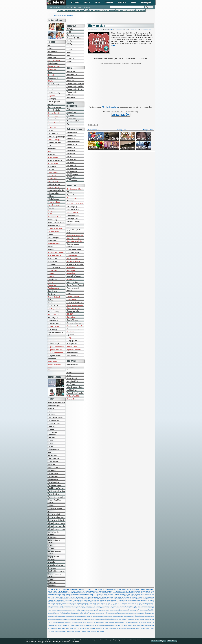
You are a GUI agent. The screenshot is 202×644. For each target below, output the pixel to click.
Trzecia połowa (54, 315)
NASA (94, 615)
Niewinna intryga (54, 226)
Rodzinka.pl (52, 285)
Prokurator (52, 264)
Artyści (51, 54)
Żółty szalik (52, 582)
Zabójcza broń (51, 628)
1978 (113, 603)
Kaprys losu (52, 149)
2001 (89, 597)
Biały (107, 605)
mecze (66, 600)
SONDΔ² (70, 314)
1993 (118, 603)
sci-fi (80, 599)
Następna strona (148, 130)
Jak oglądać (146, 2)
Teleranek (70, 399)
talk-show (88, 599)
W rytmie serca (53, 327)
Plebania (51, 250)
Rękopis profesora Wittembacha (112, 620)
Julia (50, 146)
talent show (81, 597)
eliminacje (110, 628)
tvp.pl (90, 603)
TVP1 (114, 593)
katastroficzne (133, 628)
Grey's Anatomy (124, 609)
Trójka (78, 624)
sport (119, 594)
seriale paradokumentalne (93, 596)
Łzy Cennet (52, 175)
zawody (72, 631)
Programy (109, 2)
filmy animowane (120, 628)
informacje (90, 593)
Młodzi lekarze (53, 199)
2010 (146, 594)
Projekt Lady (71, 299)
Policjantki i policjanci (56, 255)
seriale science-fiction (104, 596)
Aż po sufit (52, 57)
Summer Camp (72, 621)
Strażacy (51, 303)
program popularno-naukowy (89, 630)
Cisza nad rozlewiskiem (90, 606)
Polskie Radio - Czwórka (72, 93)
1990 (116, 603)
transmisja (121, 596)
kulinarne (152, 594)
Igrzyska (152, 609)
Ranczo (51, 276)
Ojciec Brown (92, 617)
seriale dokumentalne (68, 603)
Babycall (51, 409)
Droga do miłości (54, 110)
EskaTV (70, 50)
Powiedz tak (52, 258)
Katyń (50, 452)
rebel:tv (97, 630)
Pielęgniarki (52, 241)
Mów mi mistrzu (73, 282)
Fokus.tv (70, 47)
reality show (60, 596)
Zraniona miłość (95, 628)
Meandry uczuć (54, 187)
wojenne (57, 597)
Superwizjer (71, 317)
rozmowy (100, 630)
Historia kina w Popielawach (53, 434)
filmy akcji (69, 596)
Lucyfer (145, 612)
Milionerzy (71, 279)
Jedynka (91, 611)
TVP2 (114, 591)
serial (144, 596)
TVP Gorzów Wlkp (73, 141)
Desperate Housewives (58, 608)
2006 (91, 597)
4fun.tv (69, 53)
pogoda (153, 602)
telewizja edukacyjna (143, 630)
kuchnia (60, 600)
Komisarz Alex (53, 158)
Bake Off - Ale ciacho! (75, 204)
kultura (149, 628)
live (101, 591)
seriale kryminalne (90, 591)
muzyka (148, 591)
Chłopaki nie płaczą (55, 417)
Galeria (51, 131)
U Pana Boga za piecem (57, 523)
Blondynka (52, 69)
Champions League (64, 606)
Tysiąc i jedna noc (87, 624)
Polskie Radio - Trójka (75, 89)
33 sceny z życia (54, 406)
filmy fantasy (125, 628)
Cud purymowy (53, 420)
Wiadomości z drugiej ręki (56, 334)
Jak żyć (51, 447)
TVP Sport (71, 44)
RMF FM (142, 618)
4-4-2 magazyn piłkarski (75, 189)
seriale (100, 590)
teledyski (129, 630)
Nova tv (75, 617)
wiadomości (57, 594)
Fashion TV (71, 59)
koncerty (127, 597)
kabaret (50, 600)
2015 (63, 597)
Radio (134, 2)
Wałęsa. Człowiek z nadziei (54, 541)
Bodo (50, 72)
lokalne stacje (64, 593)
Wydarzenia (71, 124)
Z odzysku (52, 568)
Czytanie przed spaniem (72, 371)
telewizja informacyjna (129, 600)
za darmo (148, 29)
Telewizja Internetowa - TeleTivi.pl (63, 16)
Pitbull (50, 247)
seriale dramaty (111, 600)
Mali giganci (71, 267)
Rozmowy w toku (73, 311)
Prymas (117, 618)
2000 (125, 596)
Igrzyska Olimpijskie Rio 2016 (74, 231)
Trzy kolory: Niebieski (56, 520)
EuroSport (76, 10)
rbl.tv (69, 56)
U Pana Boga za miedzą (56, 529)
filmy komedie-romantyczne (118, 602)
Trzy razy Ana (53, 318)
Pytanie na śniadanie (74, 302)
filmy (102, 29)
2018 (129, 591)
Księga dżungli (72, 378)
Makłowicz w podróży (75, 264)
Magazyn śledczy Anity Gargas (54, 614)
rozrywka (137, 29)
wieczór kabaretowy (67, 631)
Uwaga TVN (145, 624)
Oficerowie (88, 617)
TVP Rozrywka (67, 623)
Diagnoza (51, 96)
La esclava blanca (94, 612)
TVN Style (111, 621)
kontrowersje (55, 600)
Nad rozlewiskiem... (97, 10)
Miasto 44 (52, 464)
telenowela (84, 603)
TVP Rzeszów (72, 168)
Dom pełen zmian (54, 107)
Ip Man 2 (51, 444)
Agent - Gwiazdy (73, 195)
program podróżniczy (59, 599)
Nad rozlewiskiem (54, 217)
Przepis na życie (54, 267)
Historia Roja (147, 609)
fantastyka (114, 628)
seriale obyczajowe (110, 590)
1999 (54, 602)
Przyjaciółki (52, 270)
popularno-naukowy (64, 630)
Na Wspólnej (53, 214)
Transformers (149, 623)
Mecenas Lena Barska (56, 190)
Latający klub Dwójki (74, 249)
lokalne (56, 593)
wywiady (86, 597)
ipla (59, 593)
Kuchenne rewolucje (74, 241)
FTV (76, 609)
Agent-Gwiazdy (147, 603)
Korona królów (53, 163)
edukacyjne (105, 602)
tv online (142, 29)
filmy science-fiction (117, 597)
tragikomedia (53, 631)
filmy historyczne (103, 597)
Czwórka (128, 606)
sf (122, 630)
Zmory (50, 579)
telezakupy (149, 630)
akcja (95, 29)
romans (106, 600)
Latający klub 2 (106, 612)
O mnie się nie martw (55, 229)
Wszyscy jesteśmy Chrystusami (53, 558)
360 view (128, 603)
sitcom (124, 630)
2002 (56, 602)
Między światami (54, 467)
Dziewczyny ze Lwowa (56, 122)
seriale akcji (104, 630)
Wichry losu (127, 626)
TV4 (92, 602)
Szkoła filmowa (72, 320)
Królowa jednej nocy (59, 612)
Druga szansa (53, 116)
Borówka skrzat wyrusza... (72, 366)
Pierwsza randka (73, 296)
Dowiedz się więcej (158, 641)
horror (124, 597)
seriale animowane (150, 596)
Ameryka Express (73, 198)
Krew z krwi (52, 166)
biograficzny (114, 594)
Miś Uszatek (50, 615)
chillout (104, 628)
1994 (49, 602)
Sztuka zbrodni (54, 306)
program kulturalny (80, 630)
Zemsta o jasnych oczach (54, 366)
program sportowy (68, 599)
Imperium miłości (66, 611)
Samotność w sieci (55, 508)
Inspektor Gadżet (72, 611)
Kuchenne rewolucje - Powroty (73, 245)
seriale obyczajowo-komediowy (138, 591)
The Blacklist (122, 623)
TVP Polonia (116, 599)
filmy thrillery (74, 596)
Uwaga (69, 338)
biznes (126, 599)
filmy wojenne (151, 599)
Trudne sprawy (53, 312)
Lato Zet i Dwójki (73, 252)
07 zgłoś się (93, 603)
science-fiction (107, 594)
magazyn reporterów (140, 597)
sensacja (138, 593)
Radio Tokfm (71, 80)
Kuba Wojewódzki (73, 238)
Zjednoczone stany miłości (54, 575)
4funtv (140, 603)
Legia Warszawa (123, 612)
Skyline (150, 620)
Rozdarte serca (54, 288)
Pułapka (51, 273)
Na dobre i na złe (54, 205)
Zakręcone (52, 359)
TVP (144, 590)
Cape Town (152, 605)
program (129, 590)
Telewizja (75, 2)
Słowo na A (102, 621)
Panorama (70, 115)
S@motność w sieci (125, 620)
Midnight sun (53, 196)
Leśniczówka (53, 172)
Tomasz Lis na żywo (74, 329)
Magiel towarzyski (73, 261)
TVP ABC (115, 621)
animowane (126, 594)
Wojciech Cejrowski (52, 627)
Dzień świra (52, 426)
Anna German (53, 51)
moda (52, 630)
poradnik (69, 630)
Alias (58, 605)
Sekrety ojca (53, 291)
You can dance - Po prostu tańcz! (139, 627)
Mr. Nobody (52, 470)
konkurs (135, 594)
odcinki (95, 589)
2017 (84, 591)
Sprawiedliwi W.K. (54, 297)
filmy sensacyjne (132, 602)
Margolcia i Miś (72, 381)
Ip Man (50, 441)
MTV (153, 612)
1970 (106, 603)
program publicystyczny (60, 603)
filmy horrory (110, 597)
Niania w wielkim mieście (57, 223)
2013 (132, 596)
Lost (143, 612)
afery (102, 602)
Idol (68, 227)
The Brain (126, 623)
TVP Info (60, 10)
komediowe (68, 594)
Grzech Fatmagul (54, 140)
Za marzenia (53, 362)
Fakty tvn (70, 109)
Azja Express (72, 201)
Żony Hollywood (73, 356)
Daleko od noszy (54, 93)
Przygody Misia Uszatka (75, 393)
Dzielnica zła (137, 608)
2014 (148, 594)
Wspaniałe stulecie (55, 350)
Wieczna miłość (54, 338)
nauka (55, 630)
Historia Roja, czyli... (55, 143)
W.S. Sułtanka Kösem (56, 353)
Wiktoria (137, 626)
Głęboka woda (53, 134)
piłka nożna (76, 600)
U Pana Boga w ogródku (57, 526)
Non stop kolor (53, 476)
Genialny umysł (104, 609)
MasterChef (71, 273)
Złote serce (52, 370)
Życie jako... (52, 585)
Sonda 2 (50, 621)
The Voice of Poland (74, 326)
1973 (111, 603)
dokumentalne (131, 599)
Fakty (78, 609)
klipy (141, 628)
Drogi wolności (53, 113)
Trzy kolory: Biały (54, 514)
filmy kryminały (126, 602)
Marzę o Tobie (53, 181)
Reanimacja (56, 620)
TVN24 (66, 10)
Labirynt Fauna (53, 458)
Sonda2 (53, 621)
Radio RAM (71, 97)
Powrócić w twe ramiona (57, 497)
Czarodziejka (115, 606)
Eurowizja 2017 (72, 219)
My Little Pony (72, 390)
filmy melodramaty (143, 599)
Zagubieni (55, 628)
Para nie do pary (54, 238)
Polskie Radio (95, 597)
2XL (49, 45)
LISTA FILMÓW (121, 115)
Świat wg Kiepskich (55, 309)
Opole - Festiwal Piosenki (75, 285)
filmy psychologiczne (81, 593)
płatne (102, 600)
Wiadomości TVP (73, 121)
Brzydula (51, 75)
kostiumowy (132, 597)
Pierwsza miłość (54, 244)
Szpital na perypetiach (90, 621)
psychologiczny (119, 593)
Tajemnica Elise (98, 623)
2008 (61, 597)
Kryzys (54, 612)
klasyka (111, 29)
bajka (128, 593)
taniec (126, 630)
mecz (63, 600)
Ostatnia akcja (53, 479)
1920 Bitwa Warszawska (56, 403)
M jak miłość (52, 178)
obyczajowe (136, 590)
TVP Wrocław (72, 177)
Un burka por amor (139, 624)
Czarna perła (53, 87)
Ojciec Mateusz (54, 232)
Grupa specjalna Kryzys (56, 137)
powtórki (75, 630)
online (127, 29)
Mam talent (71, 270)
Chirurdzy (69, 606)
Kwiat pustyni (53, 455)
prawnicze (81, 600)
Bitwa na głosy (72, 207)
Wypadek (124, 627)
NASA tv (70, 62)
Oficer (50, 235)
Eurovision (69, 609)
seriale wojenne (74, 603)
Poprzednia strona (93, 130)
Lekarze (51, 169)
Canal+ (149, 605)
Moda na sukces (54, 202)
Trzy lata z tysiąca (67, 624)
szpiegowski (79, 603)
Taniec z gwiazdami (74, 323)
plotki (57, 630)
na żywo (63, 591)
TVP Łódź (70, 156)
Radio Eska (146, 618)
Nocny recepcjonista (69, 617)
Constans (51, 415)
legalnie (119, 590)
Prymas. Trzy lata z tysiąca (54, 501)
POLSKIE (131, 29)
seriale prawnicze (119, 600)
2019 (61, 594)
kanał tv (131, 594)
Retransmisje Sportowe (75, 305)
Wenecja (51, 549)
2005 (59, 602)
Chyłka (50, 81)
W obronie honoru (55, 324)
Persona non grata (54, 485)
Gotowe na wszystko (117, 609)
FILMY (113, 46)
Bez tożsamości (54, 66)
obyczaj (124, 590)
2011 (130, 596)
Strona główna (121, 130)
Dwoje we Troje (54, 119)
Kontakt (147, 611)
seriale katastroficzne (117, 630)
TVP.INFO (99, 602)
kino (107, 29)
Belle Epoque (53, 63)
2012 (101, 599)
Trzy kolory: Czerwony (56, 517)
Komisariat (52, 155)
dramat (50, 591)
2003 (123, 603)
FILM (99, 29)
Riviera (50, 282)
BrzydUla (141, 605)
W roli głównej (72, 344)
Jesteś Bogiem (53, 450)
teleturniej (137, 630)
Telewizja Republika (74, 38)
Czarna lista (105, 606)
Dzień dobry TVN (73, 216)
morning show (149, 602)
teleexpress (133, 630)
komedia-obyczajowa (107, 593)
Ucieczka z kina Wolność (54, 533)
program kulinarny (82, 596)
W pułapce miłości (66, 626)
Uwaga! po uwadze (74, 341)
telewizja (87, 603)
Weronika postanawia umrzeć (55, 553)
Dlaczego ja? (53, 99)
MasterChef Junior (74, 276)
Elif (49, 125)
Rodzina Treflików (74, 396)
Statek (50, 300)
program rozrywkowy (107, 591)
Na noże (51, 208)
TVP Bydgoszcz (125, 621)
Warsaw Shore (72, 347)
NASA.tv (98, 615)
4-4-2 (137, 603)
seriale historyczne (145, 593)
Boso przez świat (122, 10)
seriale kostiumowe (76, 594)
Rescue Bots (61, 620)
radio (77, 597)
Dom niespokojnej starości (54, 103)
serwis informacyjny (114, 596)
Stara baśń (61, 621)
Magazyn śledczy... (74, 258)
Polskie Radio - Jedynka (75, 83)
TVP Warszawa (72, 174)
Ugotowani (71, 335)
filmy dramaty (69, 591)
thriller (125, 593)
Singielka (51, 294)
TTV (105, 621)
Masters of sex (98, 614)
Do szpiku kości (54, 423)
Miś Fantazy (71, 384)
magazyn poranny (143, 602)
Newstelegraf (72, 112)
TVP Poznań (71, 165)
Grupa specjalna (130, 609)
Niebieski (51, 617)
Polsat (65, 596)
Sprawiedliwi (57, 621)
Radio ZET (71, 77)
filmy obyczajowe (97, 593)
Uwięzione (50, 626)
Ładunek (76, 631)
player (74, 597)
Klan (70, 10)
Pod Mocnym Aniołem (56, 488)
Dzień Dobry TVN (151, 608)
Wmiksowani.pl (53, 344)
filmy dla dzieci (110, 602)
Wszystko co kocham (56, 565)
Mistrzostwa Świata (79, 602)
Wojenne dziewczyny (56, 347)
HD (105, 29)
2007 (128, 596)
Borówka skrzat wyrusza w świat (127, 605)
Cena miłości (53, 606)
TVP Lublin (71, 153)
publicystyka (76, 599)
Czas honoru (53, 90)
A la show (70, 192)
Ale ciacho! (55, 605)
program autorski (97, 600)
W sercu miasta (83, 626)
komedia (116, 29)
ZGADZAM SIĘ (172, 641)
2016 (126, 591)
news (102, 594)
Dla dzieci (122, 2)
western (62, 631)
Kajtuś (69, 375)
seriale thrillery (52, 597)
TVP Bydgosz (72, 136)
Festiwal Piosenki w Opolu (88, 609)
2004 (98, 599)
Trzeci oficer (56, 624)
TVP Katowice (72, 144)
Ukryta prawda (53, 321)
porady (72, 630)
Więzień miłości (85, 10)
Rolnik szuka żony (74, 308)
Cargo (50, 412)
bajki (64, 594)
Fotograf (51, 429)
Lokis (141, 612)
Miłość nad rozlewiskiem (145, 614)
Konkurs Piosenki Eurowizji (141, 611)
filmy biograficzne (138, 596)
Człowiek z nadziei (142, 606)
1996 (120, 603)
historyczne (137, 602)
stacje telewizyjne (120, 591)
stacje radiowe (141, 594)
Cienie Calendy (54, 84)
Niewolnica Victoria (62, 617)
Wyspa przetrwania (74, 350)
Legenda (118, 612)
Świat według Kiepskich (86, 631)
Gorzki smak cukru (110, 609)
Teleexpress (71, 118)
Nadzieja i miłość (128, 615)
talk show (83, 599)
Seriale (87, 2)
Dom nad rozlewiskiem (80, 608)
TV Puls (108, 621)
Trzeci (50, 511)
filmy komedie (97, 594)
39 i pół (51, 48)
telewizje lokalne (72, 593)
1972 (109, 603)
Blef (114, 605)
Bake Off (87, 605)
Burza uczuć (145, 605)
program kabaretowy (52, 603)
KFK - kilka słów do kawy (110, 107)
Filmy (98, 2)
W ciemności (53, 537)
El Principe (52, 128)
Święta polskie (94, 599)
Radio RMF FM (72, 74)
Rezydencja (52, 279)
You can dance (72, 353)
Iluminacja (52, 438)
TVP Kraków (71, 150)
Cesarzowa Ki (53, 78)
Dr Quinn (102, 608)
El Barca (54, 609)
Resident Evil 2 (53, 505)
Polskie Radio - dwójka (75, 86)
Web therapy (53, 330)
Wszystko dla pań (54, 356)
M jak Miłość (132, 10)
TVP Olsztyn (71, 159)
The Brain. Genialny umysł (73, 223)
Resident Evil (89, 602)
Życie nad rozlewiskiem (100, 631)
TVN (59, 591)
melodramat (71, 600)
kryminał (122, 29)
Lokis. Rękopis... (54, 461)
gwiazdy (71, 597)
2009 (122, 594)
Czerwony (124, 606)
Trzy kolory (122, 599)
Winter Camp (141, 626)
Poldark (74, 618)
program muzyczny (53, 596)
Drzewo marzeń (72, 213)
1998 (52, 602)
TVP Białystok (72, 133)
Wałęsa (93, 626)
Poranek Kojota (53, 494)
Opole (102, 617)
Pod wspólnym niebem (56, 252)
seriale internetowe (110, 630)
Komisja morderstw (55, 160)
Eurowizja (73, 609)
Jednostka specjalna (86, 611)
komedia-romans (145, 628)
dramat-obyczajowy (89, 594)
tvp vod (55, 591)
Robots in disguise (73, 620)
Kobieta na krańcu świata (75, 235)
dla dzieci (133, 593)
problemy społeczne (88, 600)
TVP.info (70, 29)
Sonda (153, 620)
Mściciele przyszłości (75, 387)
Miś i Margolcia (56, 615)
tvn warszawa (58, 631)
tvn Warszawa (72, 180)
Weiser (51, 546)
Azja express (76, 605)
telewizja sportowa (147, 600)
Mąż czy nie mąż (54, 184)
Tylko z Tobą (81, 624)
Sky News (70, 35)
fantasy (136, 599)
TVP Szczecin (72, 171)
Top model (71, 332)
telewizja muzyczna (138, 600)
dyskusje (107, 628)
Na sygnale (52, 211)
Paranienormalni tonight (73, 289)
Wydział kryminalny (118, 627)
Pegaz (69, 293)
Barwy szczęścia (110, 10)
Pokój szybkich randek (56, 491)
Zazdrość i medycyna (56, 571)
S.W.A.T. (120, 620)
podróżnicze (147, 597)
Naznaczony (53, 220)
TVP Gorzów (136, 621)
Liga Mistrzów (72, 255)
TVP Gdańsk (141, 10)
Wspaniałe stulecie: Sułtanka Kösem (77, 627)
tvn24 (69, 32)
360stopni (131, 603)
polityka (59, 630)
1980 (153, 600)
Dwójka (133, 608)
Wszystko (52, 562)
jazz (129, 628)
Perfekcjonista (53, 482)
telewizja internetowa (69, 589)
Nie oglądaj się (53, 473)
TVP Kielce (71, 147)
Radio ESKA (71, 71)
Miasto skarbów (54, 193)
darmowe (81, 589)
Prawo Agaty (53, 261)
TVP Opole (71, 162)
